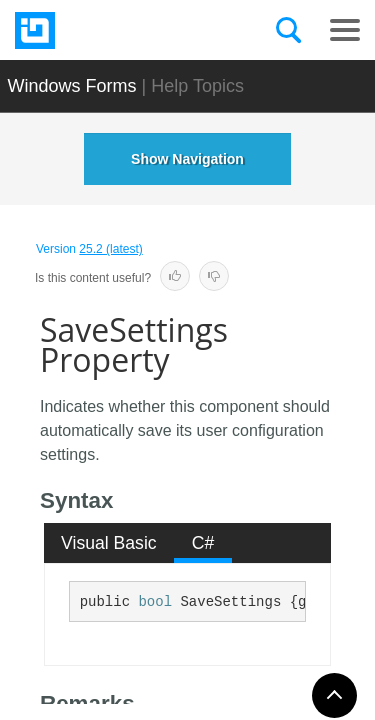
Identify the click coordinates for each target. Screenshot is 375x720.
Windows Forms (72, 86)
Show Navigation (187, 159)
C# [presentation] (203, 543)
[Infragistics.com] (115, 30)
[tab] (109, 543)
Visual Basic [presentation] (109, 543)
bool (155, 602)
